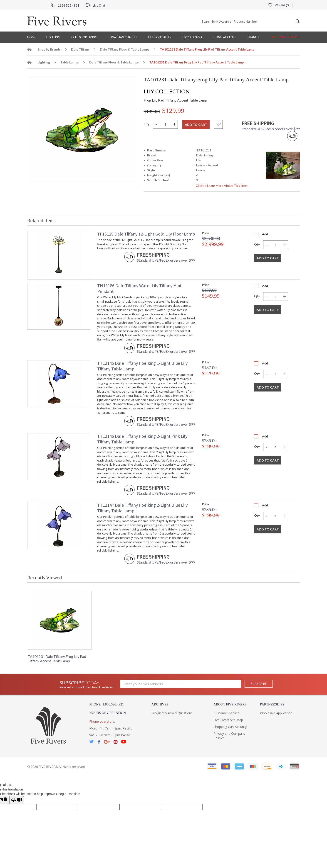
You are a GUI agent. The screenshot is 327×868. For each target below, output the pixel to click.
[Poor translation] (17, 800)
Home (32, 37)
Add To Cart (268, 258)
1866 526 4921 (65, 5)
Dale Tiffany (80, 49)
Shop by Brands (49, 49)
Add (265, 234)
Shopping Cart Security (230, 727)
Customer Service (285, 37)
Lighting (53, 37)
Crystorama (192, 37)
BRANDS (253, 37)
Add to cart (196, 125)
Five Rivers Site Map (228, 720)
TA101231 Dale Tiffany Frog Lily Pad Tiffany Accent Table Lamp (57, 659)
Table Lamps (70, 62)
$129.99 (173, 111)
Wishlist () (279, 5)
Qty (147, 124)
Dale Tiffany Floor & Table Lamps (125, 49)
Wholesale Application (276, 713)
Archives (160, 704)
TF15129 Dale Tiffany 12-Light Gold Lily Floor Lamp (146, 234)
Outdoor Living (84, 37)
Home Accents (225, 37)
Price (206, 233)
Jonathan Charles (123, 37)
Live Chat (95, 5)
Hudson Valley (160, 37)
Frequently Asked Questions (172, 713)
